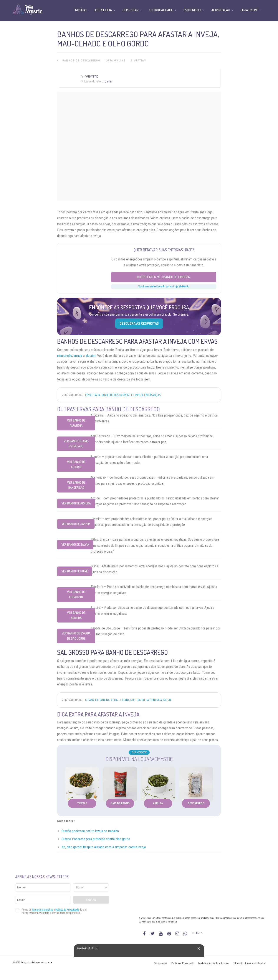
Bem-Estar (130, 10)
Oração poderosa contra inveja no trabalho (90, 831)
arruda (78, 356)
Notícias (81, 10)
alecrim (91, 356)
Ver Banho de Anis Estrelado (76, 444)
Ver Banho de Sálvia (75, 544)
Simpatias (138, 61)
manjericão (65, 356)
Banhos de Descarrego (81, 61)
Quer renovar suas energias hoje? (164, 250)
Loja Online (115, 61)
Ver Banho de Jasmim (76, 524)
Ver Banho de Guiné (75, 571)
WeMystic (92, 77)
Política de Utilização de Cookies (249, 963)
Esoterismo (192, 10)
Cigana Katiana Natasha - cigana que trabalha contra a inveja (128, 700)
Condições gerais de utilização (213, 963)
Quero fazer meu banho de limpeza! (164, 277)
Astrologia (103, 10)
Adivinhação (221, 10)
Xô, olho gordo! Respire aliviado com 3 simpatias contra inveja (104, 847)
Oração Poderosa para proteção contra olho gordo (96, 839)
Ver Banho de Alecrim (76, 464)
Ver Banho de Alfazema (76, 423)
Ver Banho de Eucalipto (76, 594)
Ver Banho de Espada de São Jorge (76, 636)
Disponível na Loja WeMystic (139, 759)
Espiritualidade (161, 10)
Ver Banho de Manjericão (76, 485)
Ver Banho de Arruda (76, 503)
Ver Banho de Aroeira (76, 615)
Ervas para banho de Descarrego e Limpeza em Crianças (123, 395)
